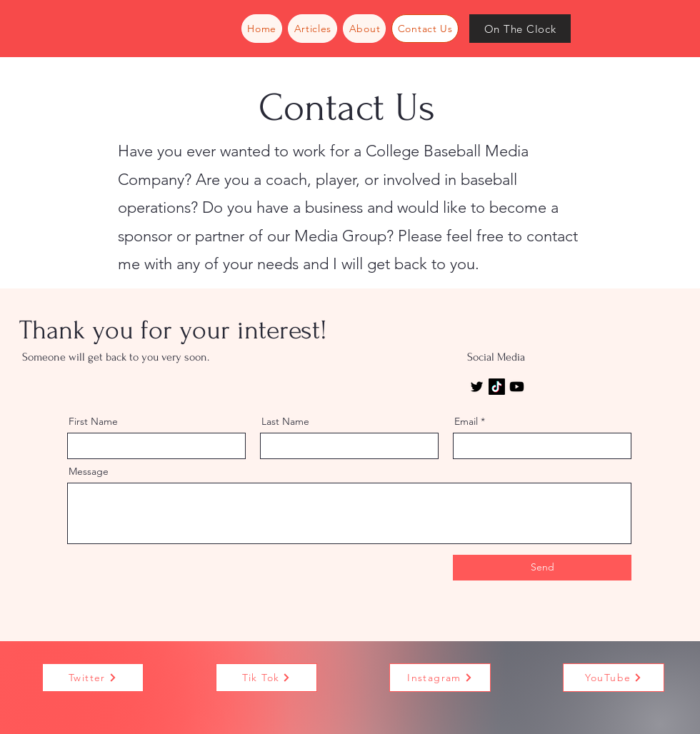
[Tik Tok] (266, 678)
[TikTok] (497, 387)
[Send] (542, 568)
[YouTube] (614, 678)
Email (466, 421)
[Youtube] (517, 387)
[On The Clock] (520, 29)
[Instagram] (440, 678)
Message (89, 471)
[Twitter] (477, 387)
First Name (93, 421)
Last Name (285, 421)
